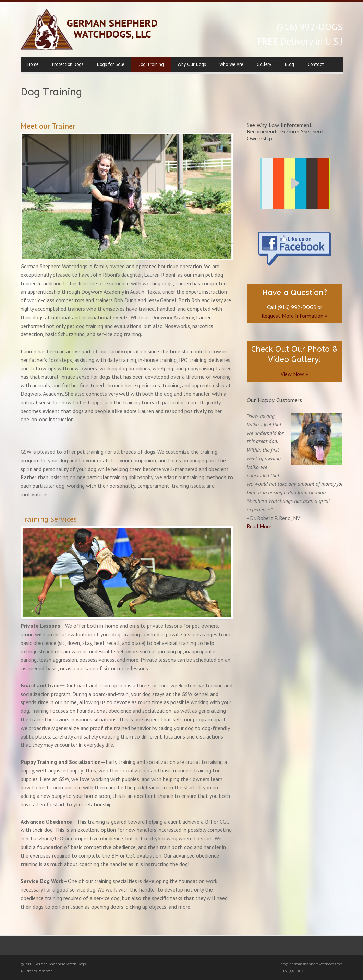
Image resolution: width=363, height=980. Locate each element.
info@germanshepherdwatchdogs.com (311, 964)
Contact (316, 64)
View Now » (294, 374)
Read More (259, 526)
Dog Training (151, 64)
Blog (289, 64)
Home (33, 64)
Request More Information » (294, 316)
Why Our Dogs (192, 64)
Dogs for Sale (111, 64)
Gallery (264, 64)
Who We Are (231, 64)
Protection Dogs (68, 64)
